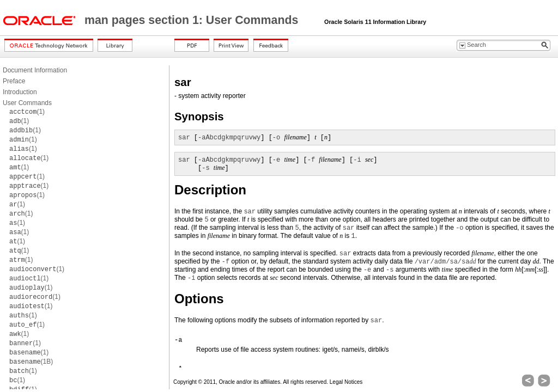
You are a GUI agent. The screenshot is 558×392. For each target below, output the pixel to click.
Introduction (20, 92)
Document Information (35, 70)
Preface (14, 81)
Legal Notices (346, 382)
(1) (27, 112)
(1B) (31, 362)
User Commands (27, 103)
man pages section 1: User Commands (193, 20)
